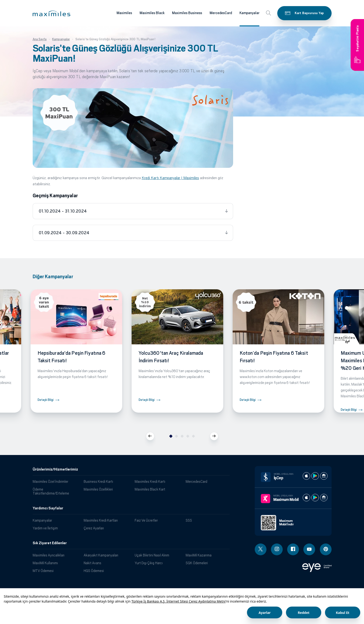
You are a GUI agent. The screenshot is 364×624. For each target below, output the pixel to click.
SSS (189, 520)
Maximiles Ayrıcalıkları (49, 555)
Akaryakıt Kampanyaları (101, 555)
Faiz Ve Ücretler (146, 520)
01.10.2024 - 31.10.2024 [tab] (63, 211)
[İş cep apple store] (306, 476)
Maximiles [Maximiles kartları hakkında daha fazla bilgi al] (124, 13)
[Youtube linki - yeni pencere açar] (309, 549)
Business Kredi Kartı (98, 481)
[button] (51, 13)
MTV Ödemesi (43, 571)
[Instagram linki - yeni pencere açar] (277, 549)
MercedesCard (196, 481)
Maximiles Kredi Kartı (150, 481)
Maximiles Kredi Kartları (101, 520)
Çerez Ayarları (94, 528)
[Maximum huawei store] (324, 498)
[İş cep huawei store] (324, 476)
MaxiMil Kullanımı (45, 563)
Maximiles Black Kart (150, 489)
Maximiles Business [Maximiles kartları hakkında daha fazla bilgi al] (187, 13)
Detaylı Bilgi (46, 400)
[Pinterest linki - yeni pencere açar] (326, 549)
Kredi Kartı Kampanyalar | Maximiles (170, 178)
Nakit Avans (92, 563)
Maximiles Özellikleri (98, 489)
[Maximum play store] (315, 498)
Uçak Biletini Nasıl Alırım (152, 555)
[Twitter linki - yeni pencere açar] (261, 549)
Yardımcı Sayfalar (48, 508)
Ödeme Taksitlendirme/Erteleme (51, 491)
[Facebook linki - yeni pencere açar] (293, 549)
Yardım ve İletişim (45, 528)
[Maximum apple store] (306, 498)
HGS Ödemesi (94, 571)
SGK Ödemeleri (197, 563)
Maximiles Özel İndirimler (50, 481)
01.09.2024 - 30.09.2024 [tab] (64, 233)
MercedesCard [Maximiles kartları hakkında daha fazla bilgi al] (221, 13)
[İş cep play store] (315, 476)
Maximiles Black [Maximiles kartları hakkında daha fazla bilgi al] (152, 13)
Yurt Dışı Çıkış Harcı (149, 563)
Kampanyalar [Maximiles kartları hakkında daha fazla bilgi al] (249, 13)
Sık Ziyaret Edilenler (50, 543)
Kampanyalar (42, 520)
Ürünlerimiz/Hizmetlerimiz (55, 469)
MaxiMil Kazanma (199, 555)
